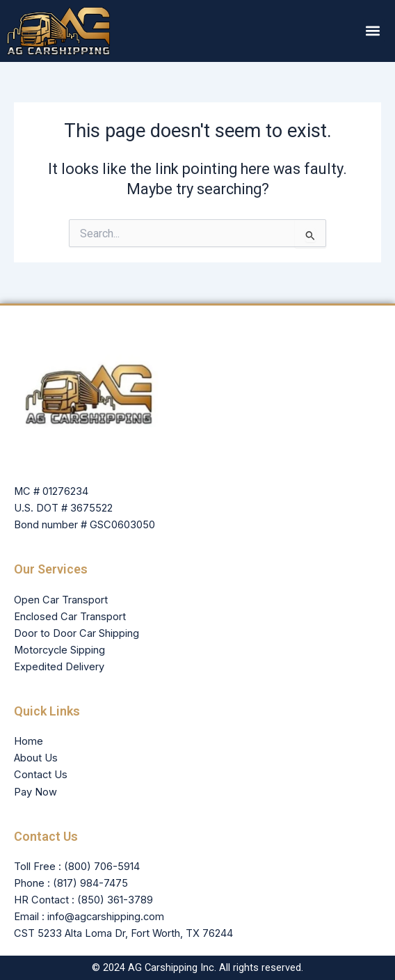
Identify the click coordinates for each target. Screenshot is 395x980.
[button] (373, 31)
